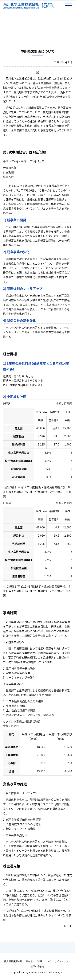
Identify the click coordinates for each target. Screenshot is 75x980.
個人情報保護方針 (13, 961)
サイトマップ (61, 961)
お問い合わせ (37, 966)
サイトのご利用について (38, 961)
